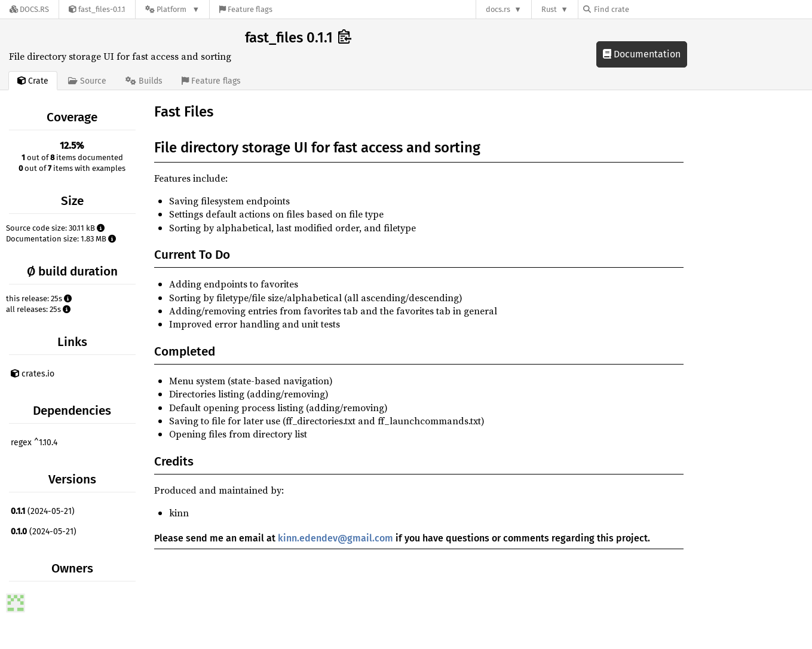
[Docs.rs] (29, 9)
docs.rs (498, 9)
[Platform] (172, 9)
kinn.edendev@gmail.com (335, 538)
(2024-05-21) (43, 511)
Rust (549, 9)
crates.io (33, 374)
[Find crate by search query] (643, 9)
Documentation (642, 54)
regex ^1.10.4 (34, 443)
